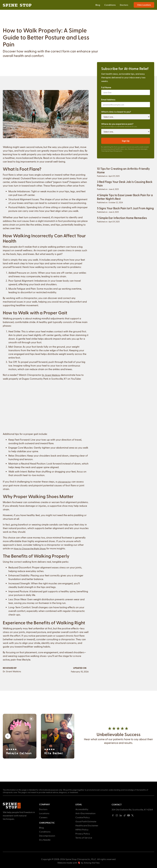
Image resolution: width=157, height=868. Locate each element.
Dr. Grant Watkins (51, 375)
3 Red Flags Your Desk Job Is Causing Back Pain (125, 184)
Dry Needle (45, 840)
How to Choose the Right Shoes (30, 548)
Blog (98, 5)
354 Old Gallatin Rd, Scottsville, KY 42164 (132, 809)
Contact (117, 804)
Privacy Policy (83, 834)
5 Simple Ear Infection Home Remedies (122, 218)
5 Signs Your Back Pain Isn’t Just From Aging (125, 208)
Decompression (47, 836)
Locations (44, 813)
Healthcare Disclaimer (87, 825)
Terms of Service (84, 838)
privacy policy (135, 147)
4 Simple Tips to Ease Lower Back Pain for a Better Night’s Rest (125, 197)
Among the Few (92, 863)
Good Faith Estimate (86, 821)
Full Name (106, 87)
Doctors (124, 5)
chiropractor (64, 482)
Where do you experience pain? (117, 124)
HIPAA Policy (82, 829)
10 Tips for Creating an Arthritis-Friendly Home (123, 170)
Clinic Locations (144, 5)
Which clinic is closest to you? (116, 112)
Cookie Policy (83, 817)
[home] (17, 5)
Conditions (110, 5)
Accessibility (82, 809)
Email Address (108, 99)
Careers (43, 817)
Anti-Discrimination (85, 813)
